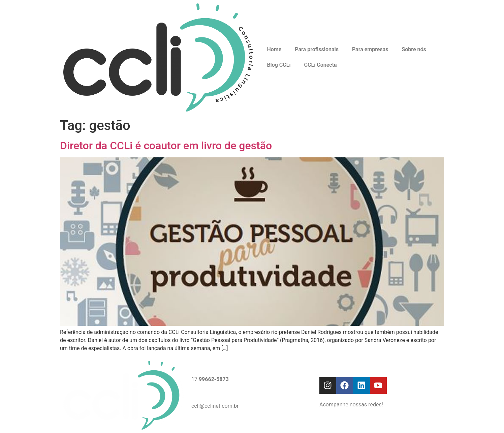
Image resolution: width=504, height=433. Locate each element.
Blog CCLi (279, 65)
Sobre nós (414, 49)
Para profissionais (317, 49)
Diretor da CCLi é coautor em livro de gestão (166, 146)
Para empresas (370, 49)
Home (274, 49)
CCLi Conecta (321, 65)
